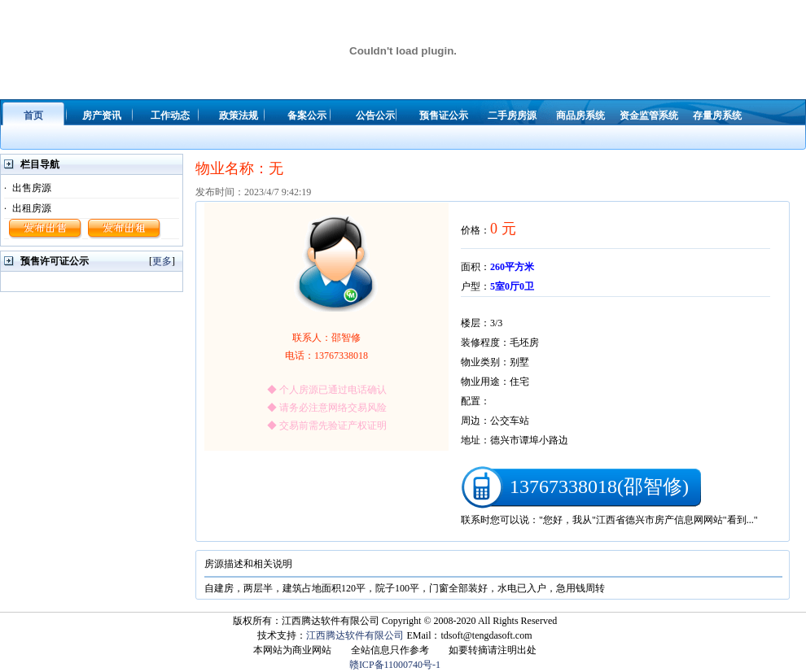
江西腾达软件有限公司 (355, 635)
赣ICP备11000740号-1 (395, 665)
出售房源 (32, 188)
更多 (162, 261)
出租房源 (32, 208)
